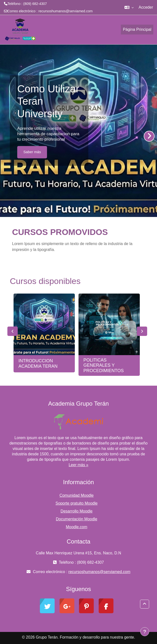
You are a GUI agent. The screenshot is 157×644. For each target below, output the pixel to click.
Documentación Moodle (77, 519)
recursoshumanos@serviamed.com (65, 11)
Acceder (146, 7)
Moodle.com (76, 527)
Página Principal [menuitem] (137, 29)
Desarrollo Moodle (77, 511)
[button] (129, 7)
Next (142, 331)
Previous (13, 331)
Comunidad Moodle (77, 495)
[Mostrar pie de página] (145, 632)
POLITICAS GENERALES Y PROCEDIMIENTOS (104, 365)
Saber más (32, 152)
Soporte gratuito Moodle (77, 503)
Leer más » (78, 465)
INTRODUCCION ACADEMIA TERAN (38, 363)
